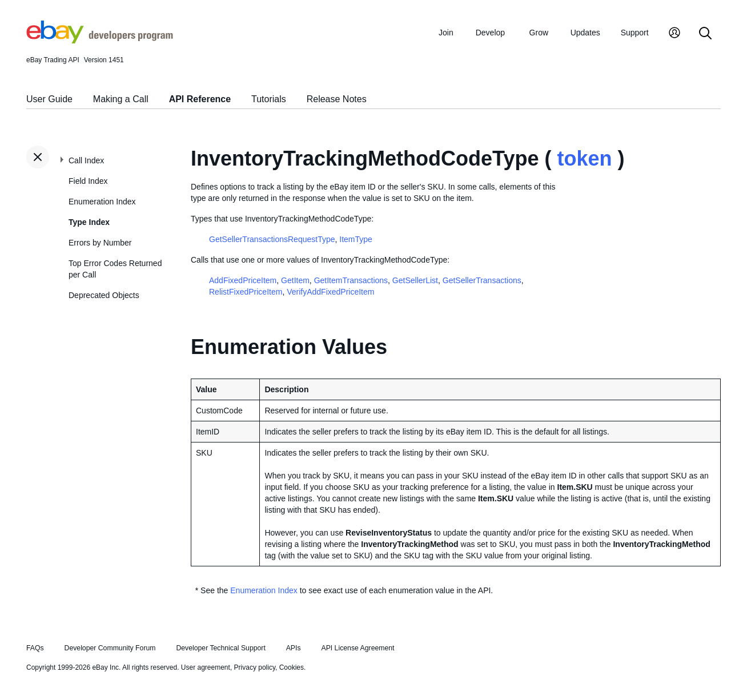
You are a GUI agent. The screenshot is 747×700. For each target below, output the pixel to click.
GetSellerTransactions (482, 280)
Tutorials (269, 99)
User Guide (49, 99)
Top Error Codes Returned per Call (115, 269)
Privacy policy (255, 667)
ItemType (356, 239)
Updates (585, 33)
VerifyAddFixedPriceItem (330, 292)
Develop (490, 33)
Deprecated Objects (104, 295)
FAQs (35, 648)
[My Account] (674, 34)
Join (446, 33)
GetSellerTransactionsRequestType (272, 239)
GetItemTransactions (351, 280)
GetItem (295, 280)
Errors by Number (100, 243)
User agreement (206, 667)
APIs (294, 648)
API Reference (200, 99)
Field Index (88, 181)
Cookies (292, 667)
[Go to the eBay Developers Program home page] (100, 41)
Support (635, 33)
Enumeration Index (102, 202)
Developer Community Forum (110, 648)
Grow (539, 33)
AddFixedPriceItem (243, 280)
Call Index (86, 160)
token (584, 158)
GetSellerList (415, 280)
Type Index (89, 222)
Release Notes (337, 99)
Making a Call (121, 99)
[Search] (705, 34)
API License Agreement (358, 648)
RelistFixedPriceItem (246, 292)
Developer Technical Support (220, 648)
